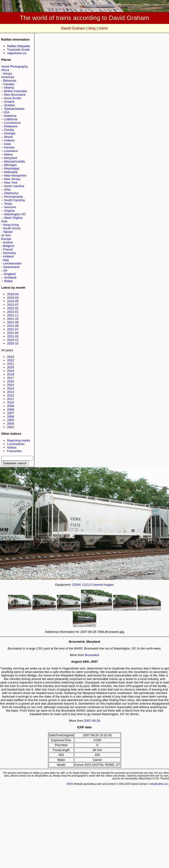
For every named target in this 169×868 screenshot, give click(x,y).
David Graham (73, 28)
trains (103, 28)
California (11, 119)
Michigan (10, 165)
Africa (5, 70)
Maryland (11, 158)
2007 (11, 413)
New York (11, 183)
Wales (9, 281)
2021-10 (13, 319)
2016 (11, 381)
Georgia (10, 133)
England (10, 274)
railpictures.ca (17, 53)
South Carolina (15, 200)
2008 (11, 409)
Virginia (9, 211)
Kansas (9, 147)
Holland (8, 256)
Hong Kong (11, 225)
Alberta (9, 88)
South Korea (12, 228)
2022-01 (13, 312)
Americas (8, 77)
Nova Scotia (13, 98)
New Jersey (12, 179)
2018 (11, 374)
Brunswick (92, 655)
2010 (11, 402)
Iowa (8, 144)
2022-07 (13, 305)
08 (94, 721)
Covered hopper (103, 585)
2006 (11, 417)
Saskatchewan (14, 109)
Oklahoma (11, 193)
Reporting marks (19, 440)
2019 (11, 371)
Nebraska (11, 172)
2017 (11, 378)
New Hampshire (15, 175)
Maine (8, 154)
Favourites (14, 451)
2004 (11, 424)
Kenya (8, 74)
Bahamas (10, 81)
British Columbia (16, 91)
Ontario (9, 102)
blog (92, 28)
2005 (11, 420)
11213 (86, 585)
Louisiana (11, 151)
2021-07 (13, 329)
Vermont (10, 207)
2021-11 (13, 315)
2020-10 (13, 343)
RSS (70, 784)
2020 (11, 367)
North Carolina (14, 186)
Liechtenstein (12, 263)
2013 (11, 392)
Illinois (9, 137)
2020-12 (13, 340)
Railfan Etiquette (19, 46)
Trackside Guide (18, 50)
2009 (11, 406)
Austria (8, 242)
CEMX (76, 585)
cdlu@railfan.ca (158, 784)
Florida (9, 130)
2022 (11, 360)
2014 (11, 388)
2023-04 (13, 294)
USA (6, 112)
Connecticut (12, 123)
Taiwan (8, 232)
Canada (9, 84)
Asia (4, 221)
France (8, 249)
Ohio (8, 190)
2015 (11, 385)
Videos (12, 447)
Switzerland (11, 267)
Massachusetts (15, 161)
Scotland (10, 277)
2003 (11, 427)
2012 (11, 395)
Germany (10, 253)
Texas (8, 204)
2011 (11, 399)
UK (5, 270)
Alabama (10, 116)
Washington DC (15, 214)
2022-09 (13, 301)
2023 (11, 357)
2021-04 (13, 333)
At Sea (6, 235)
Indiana (9, 140)
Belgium (9, 246)
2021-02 (13, 336)
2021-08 (13, 326)
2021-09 (13, 322)
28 (98, 721)
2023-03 (13, 298)
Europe (6, 239)
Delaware (11, 126)
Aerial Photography (14, 66)
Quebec (10, 105)
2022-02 (13, 308)
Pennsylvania (13, 197)
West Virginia (13, 218)
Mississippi (12, 168)
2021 (11, 364)
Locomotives (16, 444)
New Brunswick (15, 95)
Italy (6, 260)
